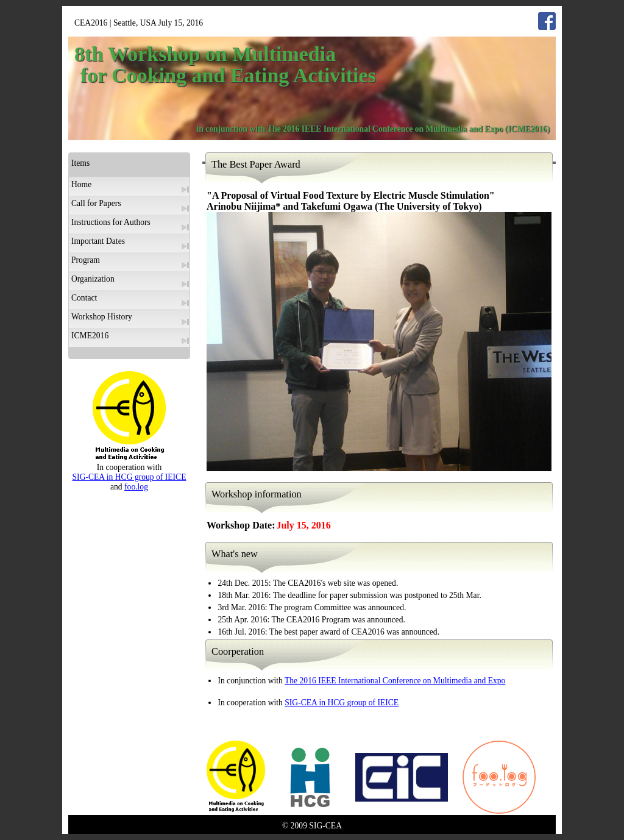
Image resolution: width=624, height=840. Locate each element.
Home (81, 184)
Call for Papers (96, 203)
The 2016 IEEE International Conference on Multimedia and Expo (395, 681)
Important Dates (98, 241)
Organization (93, 279)
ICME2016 (90, 336)
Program (86, 260)
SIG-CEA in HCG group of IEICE (342, 703)
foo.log (136, 487)
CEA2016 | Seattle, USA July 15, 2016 (139, 23)
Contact (84, 298)
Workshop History (102, 317)
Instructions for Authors (111, 222)
